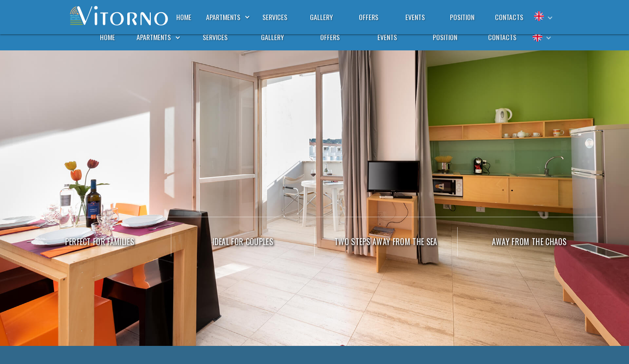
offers (330, 37)
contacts (502, 37)
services (215, 37)
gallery (272, 37)
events (387, 37)
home (107, 37)
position (445, 37)
